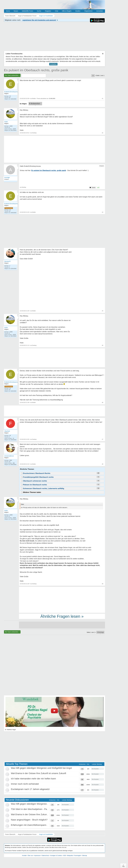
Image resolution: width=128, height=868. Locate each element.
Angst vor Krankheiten (46, 834)
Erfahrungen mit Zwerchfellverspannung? (31, 825)
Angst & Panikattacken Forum (27, 834)
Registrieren (89, 11)
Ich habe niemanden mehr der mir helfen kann (33, 779)
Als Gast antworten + (12, 75)
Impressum (37, 855)
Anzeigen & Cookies (56, 855)
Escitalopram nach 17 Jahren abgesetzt (30, 789)
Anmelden (100, 11)
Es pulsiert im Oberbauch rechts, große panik (36, 70)
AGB (64, 855)
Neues (16, 11)
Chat (56, 11)
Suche (39, 11)
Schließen (53, 64)
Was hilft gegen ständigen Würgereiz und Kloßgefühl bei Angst (41, 768)
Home (8, 11)
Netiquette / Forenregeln (74, 855)
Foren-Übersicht (10, 834)
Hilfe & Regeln (67, 11)
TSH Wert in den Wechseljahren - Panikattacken (34, 809)
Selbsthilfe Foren (27, 11)
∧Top (123, 866)
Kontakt (24, 855)
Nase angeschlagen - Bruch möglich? (29, 820)
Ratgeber (48, 11)
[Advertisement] (62, 600)
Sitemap (84, 855)
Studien (78, 11)
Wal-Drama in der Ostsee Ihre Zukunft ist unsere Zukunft (38, 773)
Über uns (30, 855)
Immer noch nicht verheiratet (25, 784)
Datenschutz (45, 855)
